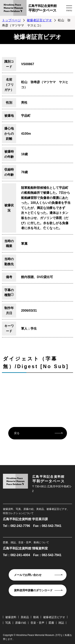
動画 (36, 617)
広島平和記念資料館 (47, 9)
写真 (8, 623)
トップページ (11, 20)
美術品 (25, 617)
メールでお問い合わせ (28, 575)
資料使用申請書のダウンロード (33, 590)
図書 (51, 623)
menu (69, 10)
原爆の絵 (21, 623)
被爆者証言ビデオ (39, 20)
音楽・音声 (37, 623)
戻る (17, 433)
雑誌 (61, 623)
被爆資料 (11, 617)
